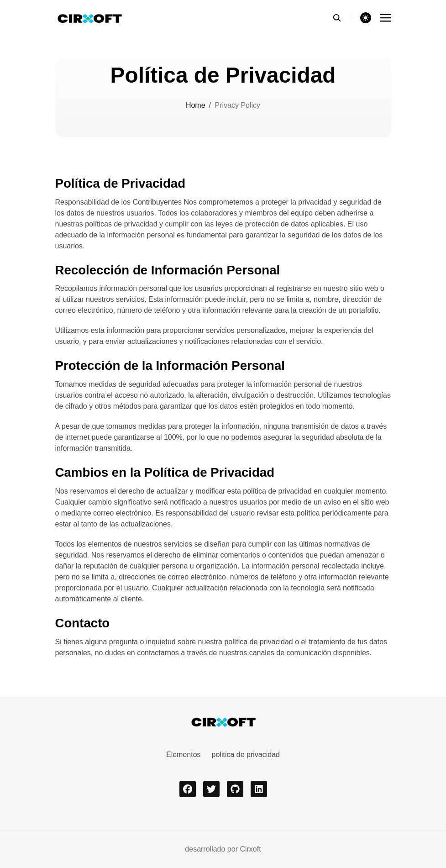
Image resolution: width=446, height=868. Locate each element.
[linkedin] (259, 789)
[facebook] (188, 789)
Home (196, 105)
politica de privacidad (246, 755)
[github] (235, 789)
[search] (342, 18)
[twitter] (211, 789)
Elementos (184, 755)
